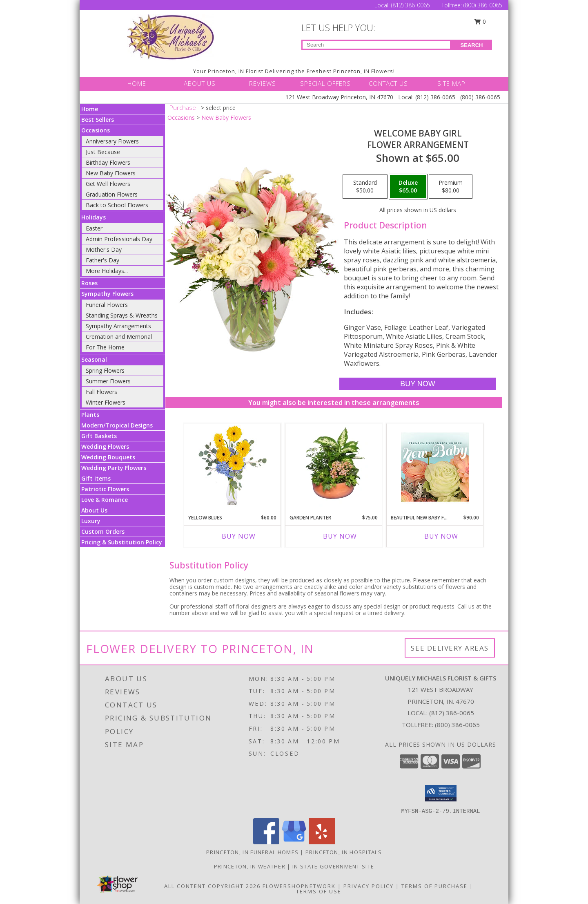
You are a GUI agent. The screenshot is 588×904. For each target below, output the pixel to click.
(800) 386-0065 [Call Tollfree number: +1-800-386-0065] (483, 5)
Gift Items (96, 478)
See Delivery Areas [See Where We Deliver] (450, 648)
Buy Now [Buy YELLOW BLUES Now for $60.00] (239, 536)
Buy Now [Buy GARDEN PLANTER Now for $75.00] (340, 536)
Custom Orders (103, 531)
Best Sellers (98, 120)
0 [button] (480, 21)
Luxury (91, 521)
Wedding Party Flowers (114, 468)
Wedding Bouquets (108, 457)
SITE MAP (451, 83)
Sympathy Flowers (107, 294)
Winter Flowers (106, 402)
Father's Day (102, 260)
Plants (90, 415)
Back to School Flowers (117, 205)
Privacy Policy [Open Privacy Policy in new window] (369, 886)
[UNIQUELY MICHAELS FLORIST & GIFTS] (171, 37)
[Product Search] (376, 45)
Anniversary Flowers (112, 141)
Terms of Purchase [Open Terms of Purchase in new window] (434, 886)
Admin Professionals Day (119, 239)
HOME (137, 83)
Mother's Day (104, 249)
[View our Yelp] (322, 842)
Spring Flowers (105, 370)
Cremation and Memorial (119, 337)
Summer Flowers (108, 381)
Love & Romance (105, 500)
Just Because (103, 152)
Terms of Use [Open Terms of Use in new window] (319, 891)
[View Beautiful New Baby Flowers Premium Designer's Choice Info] (435, 467)
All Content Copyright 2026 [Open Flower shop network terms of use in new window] (212, 886)
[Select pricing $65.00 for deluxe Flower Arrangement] (408, 187)
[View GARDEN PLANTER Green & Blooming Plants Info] (334, 467)
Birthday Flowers (108, 162)
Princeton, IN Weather (250, 866)
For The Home (105, 347)
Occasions (96, 130)
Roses (89, 283)
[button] (441, 793)
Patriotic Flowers (105, 489)
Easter (94, 228)
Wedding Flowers (105, 446)
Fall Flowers (101, 392)
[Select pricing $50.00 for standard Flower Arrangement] (365, 187)
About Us (94, 510)
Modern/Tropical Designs (117, 425)
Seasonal (94, 359)
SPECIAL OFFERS (325, 83)
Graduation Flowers (112, 194)
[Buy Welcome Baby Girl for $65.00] (418, 384)
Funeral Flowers (107, 305)
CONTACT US (388, 83)
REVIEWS (263, 83)
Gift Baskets (99, 436)
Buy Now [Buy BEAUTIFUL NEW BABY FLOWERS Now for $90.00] (441, 536)
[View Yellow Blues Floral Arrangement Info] (233, 467)
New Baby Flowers (111, 173)
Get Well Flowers (108, 184)
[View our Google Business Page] (294, 842)
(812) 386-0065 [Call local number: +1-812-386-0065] (452, 713)
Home (90, 109)
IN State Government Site (333, 866)
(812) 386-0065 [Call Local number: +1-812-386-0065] (411, 5)
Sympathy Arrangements (118, 326)
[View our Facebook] (266, 842)
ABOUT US (200, 83)
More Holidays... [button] (107, 271)
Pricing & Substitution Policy (122, 542)
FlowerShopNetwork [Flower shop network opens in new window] (299, 886)
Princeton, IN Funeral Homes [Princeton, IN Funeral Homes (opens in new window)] (252, 852)
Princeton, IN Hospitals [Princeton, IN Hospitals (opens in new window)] (344, 852)
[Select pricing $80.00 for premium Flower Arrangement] (451, 187)
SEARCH (472, 45)
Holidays (94, 217)
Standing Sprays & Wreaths (122, 315)
